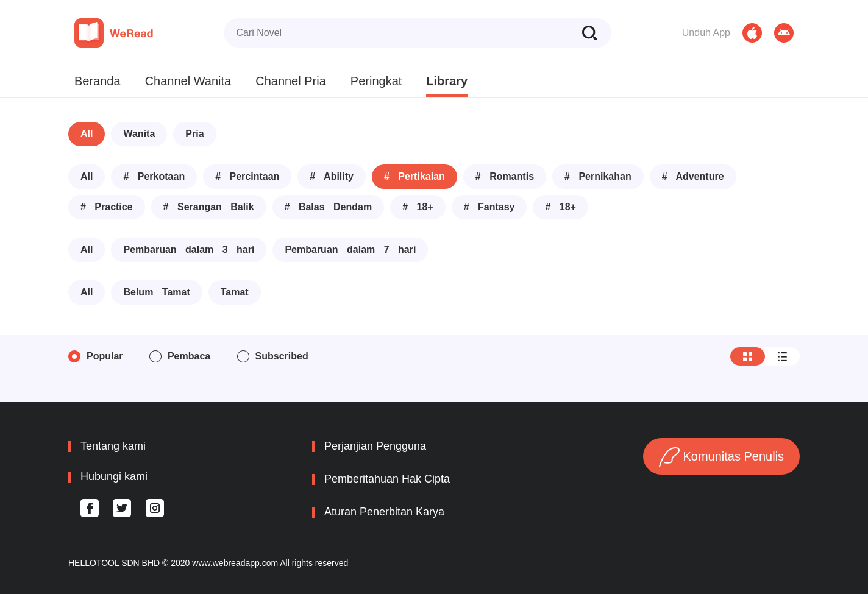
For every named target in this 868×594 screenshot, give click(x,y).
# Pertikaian (414, 176)
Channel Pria (291, 81)
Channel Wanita (188, 81)
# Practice (107, 207)
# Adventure (693, 176)
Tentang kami (113, 446)
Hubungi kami (114, 476)
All (87, 134)
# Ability (332, 176)
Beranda (98, 81)
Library (447, 81)
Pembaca (189, 356)
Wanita (139, 134)
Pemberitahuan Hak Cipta (387, 479)
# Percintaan (247, 176)
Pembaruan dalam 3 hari (189, 249)
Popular (105, 356)
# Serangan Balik (209, 207)
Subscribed (282, 356)
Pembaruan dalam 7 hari (350, 249)
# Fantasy (489, 207)
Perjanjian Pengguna (375, 446)
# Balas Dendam (329, 207)
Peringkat (376, 81)
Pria (194, 134)
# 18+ (418, 207)
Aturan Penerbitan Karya (384, 512)
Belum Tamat (156, 292)
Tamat (235, 292)
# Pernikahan (598, 176)
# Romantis (505, 176)
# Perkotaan (154, 176)
